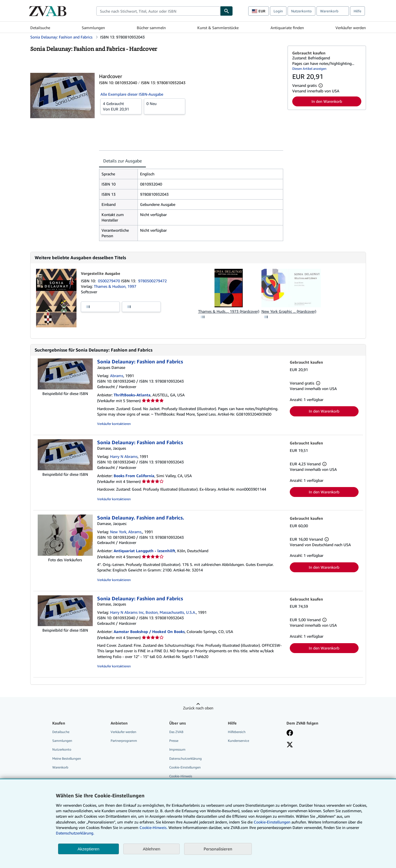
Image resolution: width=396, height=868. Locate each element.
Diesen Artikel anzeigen (309, 69)
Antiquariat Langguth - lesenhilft (144, 551)
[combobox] (158, 11)
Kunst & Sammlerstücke (218, 28)
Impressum (177, 749)
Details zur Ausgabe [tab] (122, 161)
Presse (174, 741)
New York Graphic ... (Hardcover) (289, 311)
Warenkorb (60, 767)
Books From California (134, 476)
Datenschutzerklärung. (75, 833)
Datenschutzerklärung (185, 758)
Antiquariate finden (287, 28)
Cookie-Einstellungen (272, 822)
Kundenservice (238, 741)
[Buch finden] (226, 11)
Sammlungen (93, 28)
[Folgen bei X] (290, 745)
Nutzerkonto (301, 11)
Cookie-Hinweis (181, 776)
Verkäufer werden (351, 28)
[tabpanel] (191, 205)
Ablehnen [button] (151, 849)
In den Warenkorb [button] (327, 101)
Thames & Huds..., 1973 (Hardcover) (229, 311)
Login (278, 11)
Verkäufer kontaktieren (114, 424)
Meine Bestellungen (67, 758)
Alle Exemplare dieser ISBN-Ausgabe (132, 94)
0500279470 (110, 281)
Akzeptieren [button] (88, 849)
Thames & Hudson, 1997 (115, 286)
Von (121, 106)
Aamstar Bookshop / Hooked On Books (149, 631)
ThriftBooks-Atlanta (132, 395)
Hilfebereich (237, 732)
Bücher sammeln (151, 28)
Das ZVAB (176, 732)
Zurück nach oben (198, 708)
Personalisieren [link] (218, 849)
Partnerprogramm (124, 741)
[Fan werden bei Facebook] (290, 733)
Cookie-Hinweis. (153, 827)
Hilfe (357, 11)
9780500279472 (152, 281)
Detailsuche (40, 28)
